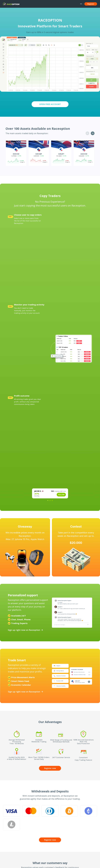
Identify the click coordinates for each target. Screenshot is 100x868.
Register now (50, 768)
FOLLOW (61, 495)
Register (91, 4)
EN (82, 4)
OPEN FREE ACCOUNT (50, 104)
